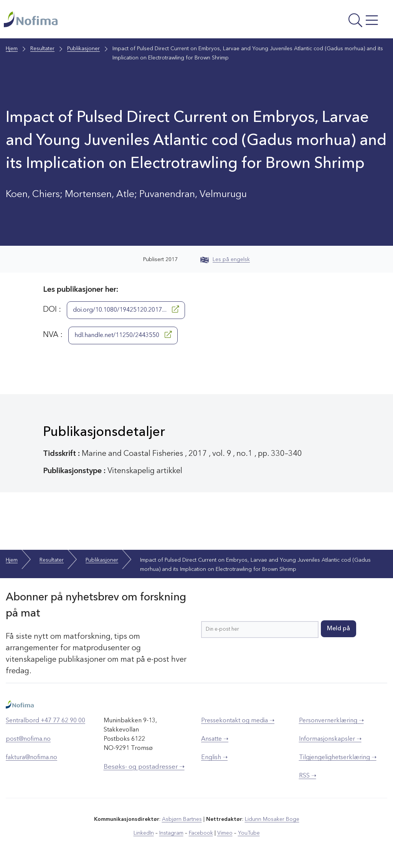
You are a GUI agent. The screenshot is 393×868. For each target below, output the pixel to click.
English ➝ (214, 758)
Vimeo (225, 833)
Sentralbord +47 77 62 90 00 (45, 721)
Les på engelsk (225, 260)
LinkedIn (144, 833)
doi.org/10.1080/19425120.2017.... (126, 309)
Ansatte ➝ (215, 739)
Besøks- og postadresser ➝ (144, 767)
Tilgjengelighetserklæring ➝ (338, 758)
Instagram (171, 833)
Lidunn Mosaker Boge (272, 819)
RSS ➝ (308, 776)
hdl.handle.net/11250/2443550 (123, 335)
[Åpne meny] (317, 21)
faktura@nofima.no (31, 758)
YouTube (249, 833)
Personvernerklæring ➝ (331, 721)
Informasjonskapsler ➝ (330, 739)
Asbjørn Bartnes (182, 819)
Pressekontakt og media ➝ (238, 721)
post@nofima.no (28, 739)
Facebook (201, 833)
